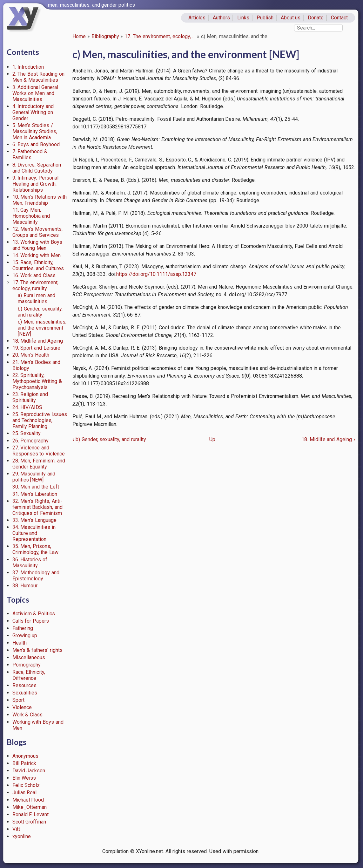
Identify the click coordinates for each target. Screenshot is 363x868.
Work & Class (28, 715)
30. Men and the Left (36, 487)
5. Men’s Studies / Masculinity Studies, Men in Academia (35, 131)
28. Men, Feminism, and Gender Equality (39, 464)
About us (291, 18)
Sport (18, 700)
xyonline (22, 836)
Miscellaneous (29, 657)
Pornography (27, 665)
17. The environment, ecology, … (160, 36)
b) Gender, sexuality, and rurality (40, 312)
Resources (24, 685)
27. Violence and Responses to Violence (39, 451)
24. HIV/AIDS (27, 407)
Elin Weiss (24, 778)
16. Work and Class (34, 275)
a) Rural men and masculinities (36, 298)
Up (212, 439)
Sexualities (25, 693)
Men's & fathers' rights (37, 650)
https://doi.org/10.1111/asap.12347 (156, 274)
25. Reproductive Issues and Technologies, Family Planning (40, 420)
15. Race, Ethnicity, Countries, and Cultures (38, 265)
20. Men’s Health (31, 355)
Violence (22, 707)
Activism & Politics (34, 614)
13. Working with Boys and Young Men (37, 245)
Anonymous (25, 756)
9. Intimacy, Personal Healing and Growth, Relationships (36, 184)
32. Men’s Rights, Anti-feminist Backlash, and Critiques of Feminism (38, 507)
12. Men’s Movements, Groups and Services (38, 232)
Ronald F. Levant (31, 814)
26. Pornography (31, 441)
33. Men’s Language (35, 520)
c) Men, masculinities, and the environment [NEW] (42, 328)
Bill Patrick (24, 763)
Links (243, 18)
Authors (221, 18)
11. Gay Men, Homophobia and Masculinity (31, 216)
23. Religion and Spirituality (30, 397)
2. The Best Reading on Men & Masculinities (38, 77)
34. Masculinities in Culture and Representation (34, 533)
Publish (265, 18)
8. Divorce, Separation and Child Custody (37, 168)
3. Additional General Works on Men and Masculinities (35, 93)
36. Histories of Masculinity (30, 563)
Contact (339, 18)
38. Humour (25, 586)
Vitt (16, 829)
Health (20, 643)
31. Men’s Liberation (35, 494)
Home (79, 36)
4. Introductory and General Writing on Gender (33, 112)
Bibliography (105, 36)
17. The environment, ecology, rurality (36, 285)
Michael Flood (28, 800)
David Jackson (29, 771)
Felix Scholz (26, 785)
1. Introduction (28, 67)
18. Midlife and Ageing (38, 341)
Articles (197, 18)
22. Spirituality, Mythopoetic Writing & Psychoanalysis (37, 381)
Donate (316, 18)
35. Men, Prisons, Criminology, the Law (36, 549)
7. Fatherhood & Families (30, 154)
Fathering (23, 628)
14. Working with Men (37, 255)
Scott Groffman (29, 822)
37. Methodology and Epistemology (36, 576)
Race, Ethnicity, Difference (29, 675)
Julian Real (25, 793)
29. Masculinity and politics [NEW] (34, 477)
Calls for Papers (31, 621)
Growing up (25, 636)
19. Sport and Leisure (36, 348)
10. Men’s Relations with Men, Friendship (40, 200)
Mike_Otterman (30, 807)
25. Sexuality (27, 433)
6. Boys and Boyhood (36, 144)
